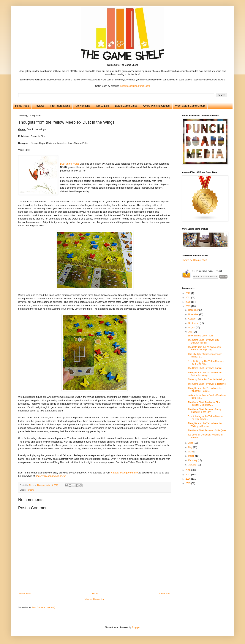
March (192, 456)
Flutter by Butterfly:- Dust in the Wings (206, 379)
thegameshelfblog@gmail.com (135, 86)
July (191, 332)
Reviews (39, 106)
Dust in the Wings (70, 164)
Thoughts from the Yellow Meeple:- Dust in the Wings (205, 374)
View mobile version (95, 599)
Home (95, 594)
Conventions (83, 106)
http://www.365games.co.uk (51, 476)
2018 (188, 470)
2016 (188, 479)
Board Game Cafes (126, 106)
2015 (188, 483)
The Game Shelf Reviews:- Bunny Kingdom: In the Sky (204, 411)
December (194, 310)
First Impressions (60, 106)
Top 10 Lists (103, 106)
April (191, 452)
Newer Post (25, 594)
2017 (188, 475)
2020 (188, 302)
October (192, 319)
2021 (188, 298)
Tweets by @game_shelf (195, 260)
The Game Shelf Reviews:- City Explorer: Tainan (203, 341)
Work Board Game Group (190, 106)
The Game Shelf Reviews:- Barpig (204, 368)
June (191, 443)
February (193, 460)
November (194, 314)
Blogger (136, 627)
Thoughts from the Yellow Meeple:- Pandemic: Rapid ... (205, 389)
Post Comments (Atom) (44, 608)
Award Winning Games (156, 106)
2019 (188, 306)
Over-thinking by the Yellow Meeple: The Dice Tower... (205, 418)
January (192, 465)
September (194, 323)
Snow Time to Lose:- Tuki (200, 336)
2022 (188, 293)
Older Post (165, 594)
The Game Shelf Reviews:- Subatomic (207, 384)
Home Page (22, 106)
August (192, 327)
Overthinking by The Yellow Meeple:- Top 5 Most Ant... (206, 362)
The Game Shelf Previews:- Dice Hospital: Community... (204, 404)
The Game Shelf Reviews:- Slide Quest (207, 430)
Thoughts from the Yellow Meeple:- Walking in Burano (205, 425)
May (191, 447)
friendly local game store (124, 473)
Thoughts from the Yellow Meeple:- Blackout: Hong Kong (205, 348)
